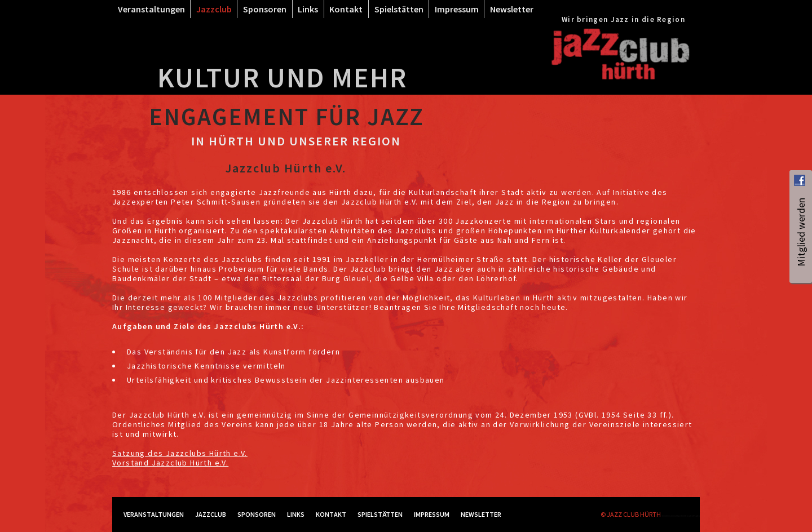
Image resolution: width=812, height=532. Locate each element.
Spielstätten (399, 9)
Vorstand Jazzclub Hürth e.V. (170, 463)
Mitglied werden (801, 260)
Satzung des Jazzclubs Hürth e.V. (180, 453)
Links (308, 9)
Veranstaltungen (151, 9)
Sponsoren (265, 9)
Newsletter (512, 9)
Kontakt (346, 9)
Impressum (457, 9)
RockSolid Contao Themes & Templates (681, 516)
